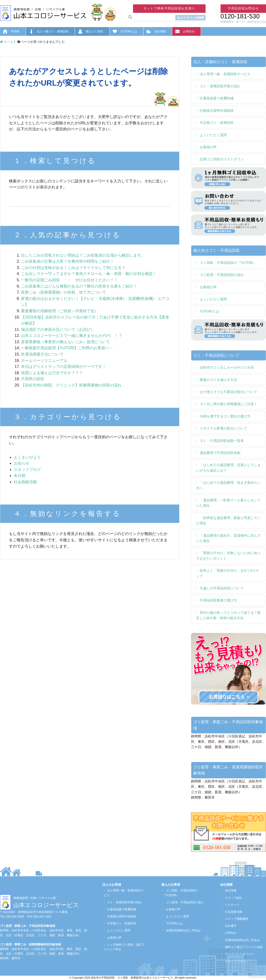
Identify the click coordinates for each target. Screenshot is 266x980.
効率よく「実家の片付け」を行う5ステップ (228, 573)
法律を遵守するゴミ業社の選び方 (225, 416)
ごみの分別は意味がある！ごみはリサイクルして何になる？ (75, 268)
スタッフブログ (27, 470)
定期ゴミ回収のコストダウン (222, 159)
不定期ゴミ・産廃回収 (217, 123)
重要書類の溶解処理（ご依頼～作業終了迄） (60, 311)
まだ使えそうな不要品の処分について (229, 392)
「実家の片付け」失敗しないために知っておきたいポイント (228, 556)
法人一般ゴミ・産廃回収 (53, 31)
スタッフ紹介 (232, 898)
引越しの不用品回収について (222, 588)
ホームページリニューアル (44, 360)
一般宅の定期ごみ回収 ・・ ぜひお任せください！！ (69, 280)
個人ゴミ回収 (95, 31)
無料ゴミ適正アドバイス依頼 (242, 947)
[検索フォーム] (85, 202)
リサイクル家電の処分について (223, 428)
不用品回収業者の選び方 (218, 600)
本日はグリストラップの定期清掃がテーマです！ (64, 367)
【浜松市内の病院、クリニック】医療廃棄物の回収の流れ (71, 385)
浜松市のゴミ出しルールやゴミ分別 (227, 367)
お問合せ (189, 31)
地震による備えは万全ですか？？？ (52, 373)
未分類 (20, 476)
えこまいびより (27, 457)
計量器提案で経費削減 (217, 98)
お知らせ (22, 463)
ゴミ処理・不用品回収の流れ (222, 275)
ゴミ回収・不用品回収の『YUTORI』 (228, 263)
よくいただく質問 (213, 135)
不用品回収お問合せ (243, 8)
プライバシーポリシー (238, 954)
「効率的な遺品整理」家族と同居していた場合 (228, 520)
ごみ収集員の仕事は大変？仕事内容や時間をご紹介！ (67, 261)
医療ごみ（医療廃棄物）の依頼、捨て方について (64, 292)
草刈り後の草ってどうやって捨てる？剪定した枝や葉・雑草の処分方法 (228, 615)
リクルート (231, 905)
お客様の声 (208, 147)
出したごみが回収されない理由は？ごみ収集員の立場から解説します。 (83, 255)
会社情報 (160, 31)
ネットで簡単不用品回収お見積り (169, 8)
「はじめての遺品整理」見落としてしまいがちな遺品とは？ (228, 468)
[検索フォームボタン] (155, 202)
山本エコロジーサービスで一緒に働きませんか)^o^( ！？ (72, 336)
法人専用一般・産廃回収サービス (225, 74)
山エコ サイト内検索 (190, 18)
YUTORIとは (129, 31)
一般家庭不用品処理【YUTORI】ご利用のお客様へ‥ (67, 348)
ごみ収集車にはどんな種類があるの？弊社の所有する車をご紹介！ (79, 286)
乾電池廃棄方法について (42, 354)
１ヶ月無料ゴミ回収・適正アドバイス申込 (124, 947)
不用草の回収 (33, 379)
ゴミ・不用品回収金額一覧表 (222, 441)
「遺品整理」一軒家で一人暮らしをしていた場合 (228, 503)
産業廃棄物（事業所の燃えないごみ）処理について (66, 342)
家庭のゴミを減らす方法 (218, 380)
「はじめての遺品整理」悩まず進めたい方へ (228, 485)
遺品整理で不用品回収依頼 (220, 453)
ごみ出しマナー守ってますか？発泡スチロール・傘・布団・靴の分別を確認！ (91, 274)
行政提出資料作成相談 (217, 111)
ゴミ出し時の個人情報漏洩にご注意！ (229, 404)
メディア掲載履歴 (235, 919)
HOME (15, 31)
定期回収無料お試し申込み (182, 930)
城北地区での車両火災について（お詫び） (58, 330)
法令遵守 (229, 926)
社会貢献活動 (25, 482)
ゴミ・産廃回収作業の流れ (220, 86)
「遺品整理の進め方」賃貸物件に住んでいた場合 (228, 538)
